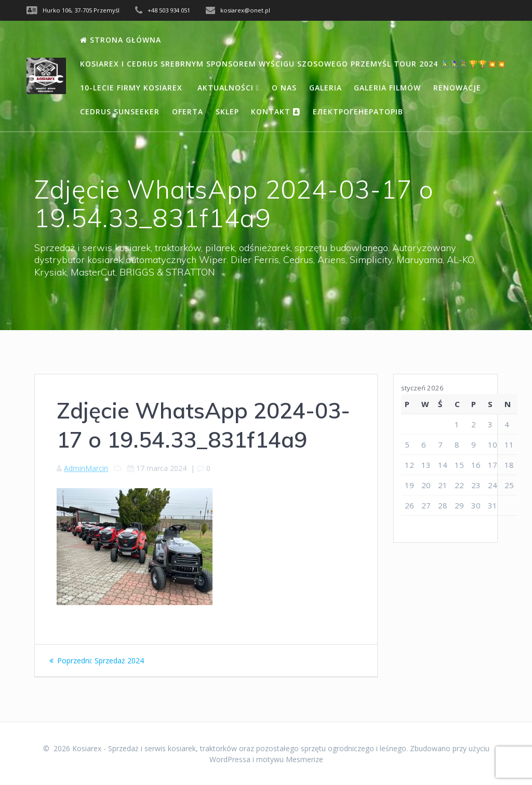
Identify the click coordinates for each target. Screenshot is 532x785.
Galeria (325, 88)
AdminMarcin (86, 468)
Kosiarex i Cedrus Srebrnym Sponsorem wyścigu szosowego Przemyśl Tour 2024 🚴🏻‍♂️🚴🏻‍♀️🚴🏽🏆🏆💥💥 (293, 64)
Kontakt (276, 112)
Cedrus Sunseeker (120, 112)
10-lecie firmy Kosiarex (132, 88)
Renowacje (457, 88)
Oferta (188, 112)
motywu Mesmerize (290, 759)
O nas (284, 88)
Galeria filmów (387, 88)
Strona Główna (121, 40)
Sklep (227, 112)
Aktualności (228, 88)
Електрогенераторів (358, 112)
